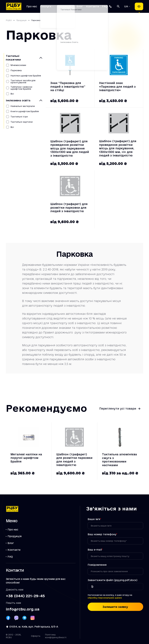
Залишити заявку (115, 607)
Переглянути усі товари (118, 409)
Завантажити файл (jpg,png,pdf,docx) (112, 580)
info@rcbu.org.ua (23, 609)
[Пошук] (118, 6)
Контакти (93, 6)
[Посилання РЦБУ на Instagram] (33, 618)
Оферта (36, 636)
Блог (80, 6)
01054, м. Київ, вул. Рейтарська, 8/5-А (34, 627)
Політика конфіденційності (56, 636)
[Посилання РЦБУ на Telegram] (24, 618)
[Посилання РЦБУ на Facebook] (8, 618)
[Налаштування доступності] (139, 6)
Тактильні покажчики (13, 58)
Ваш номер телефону (102, 534)
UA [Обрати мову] (127, 6)
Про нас (32, 6)
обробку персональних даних (105, 598)
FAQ (105, 6)
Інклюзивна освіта (18, 100)
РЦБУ (9, 20)
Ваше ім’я (94, 519)
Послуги (46, 6)
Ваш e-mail (95, 550)
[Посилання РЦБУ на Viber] (16, 618)
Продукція (64, 6)
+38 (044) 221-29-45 (25, 596)
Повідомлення (97, 565)
